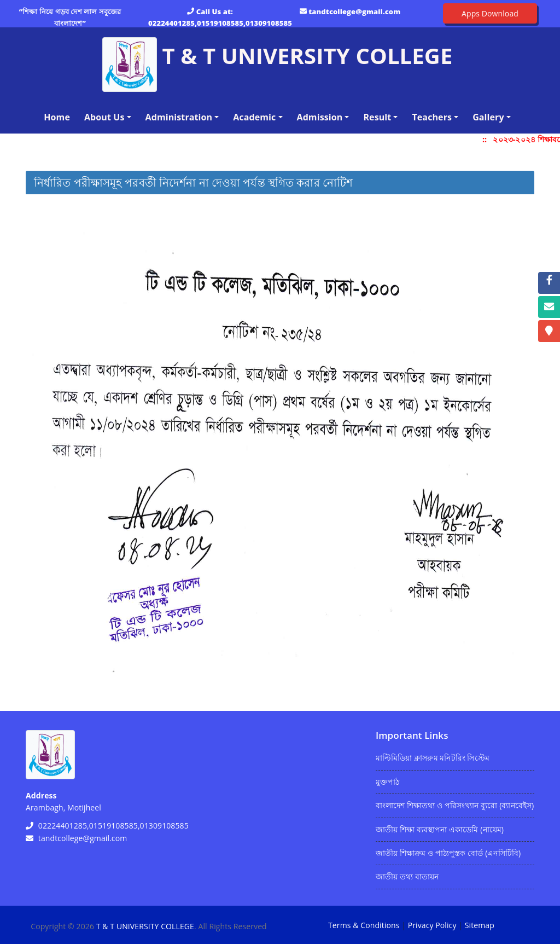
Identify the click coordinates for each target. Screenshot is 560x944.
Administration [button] (179, 117)
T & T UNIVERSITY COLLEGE (145, 926)
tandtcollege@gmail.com (354, 11)
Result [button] (377, 117)
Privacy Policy (432, 925)
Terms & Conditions (364, 925)
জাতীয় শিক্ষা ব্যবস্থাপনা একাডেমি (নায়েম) (440, 829)
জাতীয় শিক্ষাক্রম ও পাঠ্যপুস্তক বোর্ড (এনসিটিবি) (448, 853)
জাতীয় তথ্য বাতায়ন (407, 876)
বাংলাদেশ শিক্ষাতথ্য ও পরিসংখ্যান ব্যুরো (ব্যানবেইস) (455, 805)
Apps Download (490, 13)
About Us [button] (104, 117)
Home (59, 117)
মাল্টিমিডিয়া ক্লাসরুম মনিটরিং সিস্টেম (433, 758)
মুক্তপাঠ (387, 782)
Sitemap (480, 925)
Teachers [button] (432, 117)
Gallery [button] (488, 117)
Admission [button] (320, 117)
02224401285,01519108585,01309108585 (220, 23)
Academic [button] (254, 117)
